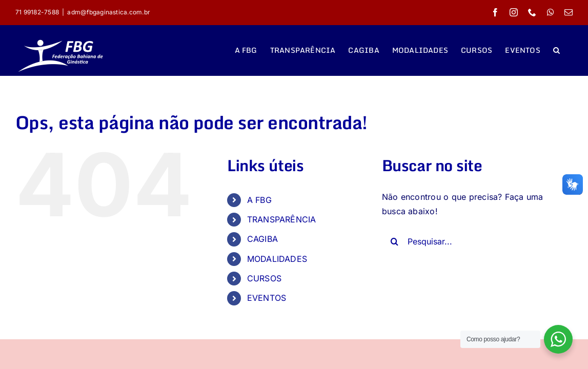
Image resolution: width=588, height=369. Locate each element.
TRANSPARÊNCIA (282, 219)
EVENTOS (267, 298)
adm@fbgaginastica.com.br (109, 12)
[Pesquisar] (395, 241)
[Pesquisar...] (470, 241)
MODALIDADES (277, 259)
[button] (569, 50)
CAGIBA (262, 239)
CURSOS (264, 278)
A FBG (259, 200)
